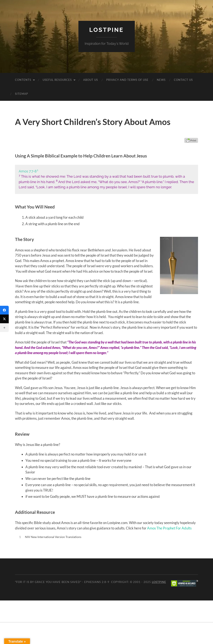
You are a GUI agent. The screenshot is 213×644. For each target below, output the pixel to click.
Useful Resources (57, 80)
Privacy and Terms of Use (127, 80)
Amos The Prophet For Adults (169, 528)
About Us (91, 80)
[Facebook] (4, 310)
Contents (23, 80)
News (161, 80)
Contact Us (183, 80)
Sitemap (22, 94)
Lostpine (106, 30)
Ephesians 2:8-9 (97, 582)
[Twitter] (4, 319)
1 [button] (38, 170)
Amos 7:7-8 (28, 171)
